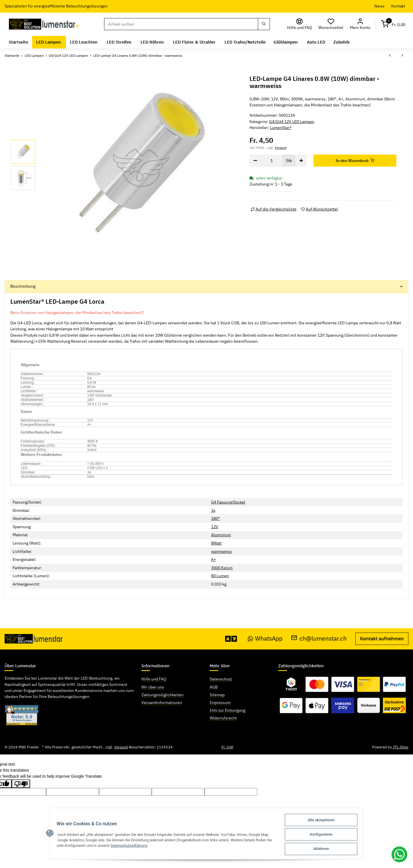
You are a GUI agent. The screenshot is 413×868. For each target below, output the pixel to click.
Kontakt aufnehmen (382, 639)
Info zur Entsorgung (227, 710)
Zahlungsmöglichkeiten (162, 695)
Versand (280, 148)
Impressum (220, 703)
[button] (360, 24)
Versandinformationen (162, 703)
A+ (214, 559)
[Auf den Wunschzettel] (319, 209)
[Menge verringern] (255, 161)
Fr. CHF (227, 747)
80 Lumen (220, 576)
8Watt (216, 543)
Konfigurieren (324, 835)
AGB (214, 687)
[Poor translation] (21, 784)
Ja (213, 510)
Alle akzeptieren (324, 821)
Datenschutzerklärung (128, 846)
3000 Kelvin (222, 568)
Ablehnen (324, 849)
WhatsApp (265, 638)
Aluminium (221, 535)
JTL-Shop (401, 747)
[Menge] (272, 161)
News (379, 6)
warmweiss (221, 551)
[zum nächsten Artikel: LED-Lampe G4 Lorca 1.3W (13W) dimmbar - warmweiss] (402, 56)
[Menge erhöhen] (301, 161)
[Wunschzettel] (331, 24)
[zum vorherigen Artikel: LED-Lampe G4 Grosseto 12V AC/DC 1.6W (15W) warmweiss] (390, 56)
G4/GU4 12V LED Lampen (292, 122)
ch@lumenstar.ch (319, 638)
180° (216, 518)
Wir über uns (153, 687)
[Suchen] (181, 24)
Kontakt (398, 6)
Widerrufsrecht (223, 718)
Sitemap (217, 695)
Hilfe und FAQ (154, 679)
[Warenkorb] (393, 24)
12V (215, 527)
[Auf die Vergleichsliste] (274, 209)
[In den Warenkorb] (355, 161)
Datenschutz (221, 679)
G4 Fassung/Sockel (228, 502)
